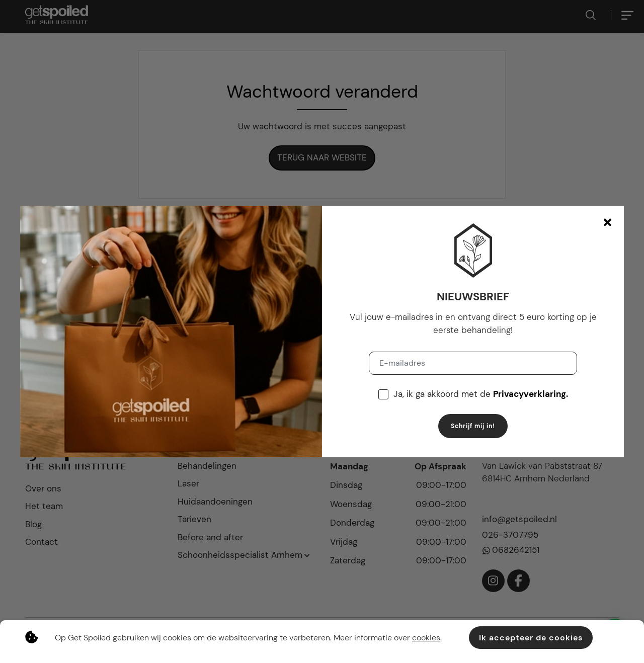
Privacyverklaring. (531, 394)
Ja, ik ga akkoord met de (481, 394)
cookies (426, 638)
